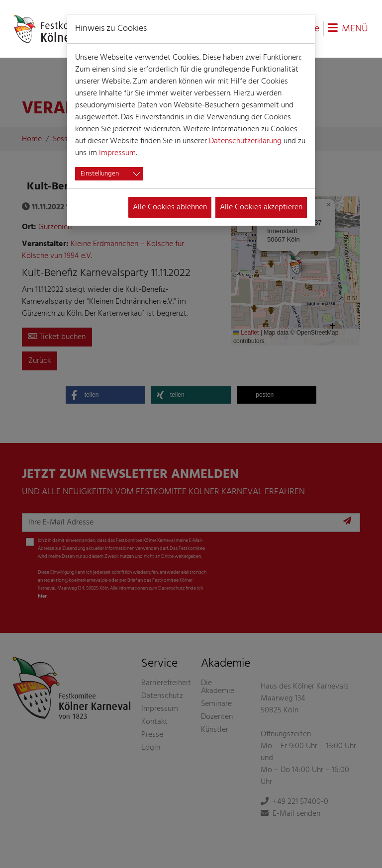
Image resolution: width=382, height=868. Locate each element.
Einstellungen (100, 174)
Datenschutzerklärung (245, 141)
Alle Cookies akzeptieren (261, 207)
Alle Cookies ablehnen (170, 207)
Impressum (117, 153)
